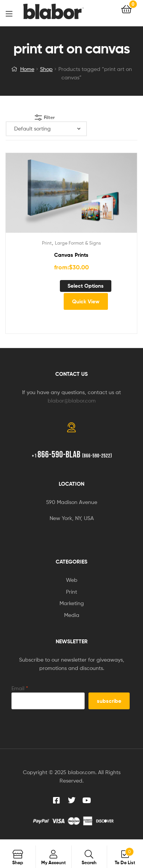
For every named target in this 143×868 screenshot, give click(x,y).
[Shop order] (46, 129)
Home (27, 69)
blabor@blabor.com (72, 400)
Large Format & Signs (78, 243)
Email (20, 688)
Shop (46, 69)
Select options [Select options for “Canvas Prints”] (86, 286)
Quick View (86, 301)
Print (47, 243)
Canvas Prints (71, 255)
